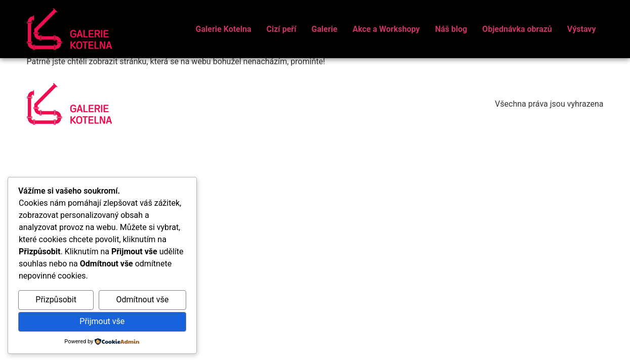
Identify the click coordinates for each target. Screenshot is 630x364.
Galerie (325, 29)
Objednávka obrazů (517, 29)
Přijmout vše (102, 321)
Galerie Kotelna (224, 29)
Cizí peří (281, 29)
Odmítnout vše (142, 300)
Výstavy (582, 29)
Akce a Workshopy (386, 29)
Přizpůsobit (56, 300)
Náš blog (451, 29)
